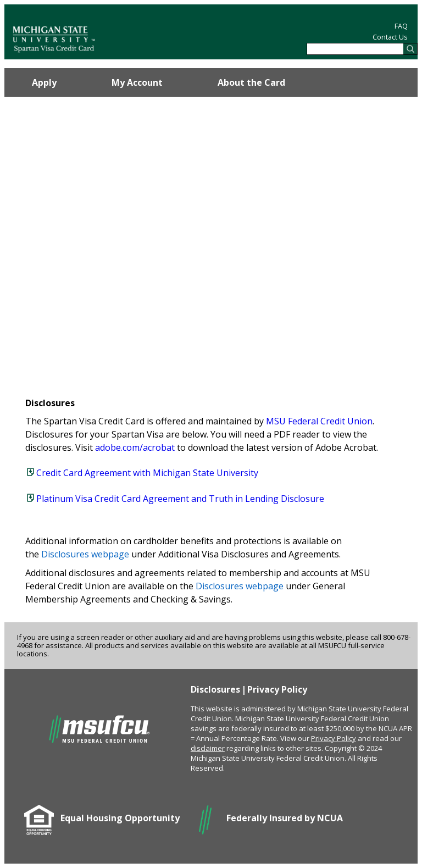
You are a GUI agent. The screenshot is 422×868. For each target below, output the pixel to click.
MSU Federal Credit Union (319, 421)
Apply (44, 82)
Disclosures (215, 689)
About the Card (251, 82)
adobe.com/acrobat (135, 447)
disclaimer (208, 748)
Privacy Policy (277, 689)
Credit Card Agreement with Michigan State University (147, 473)
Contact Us (390, 37)
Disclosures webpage (85, 554)
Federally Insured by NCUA (285, 818)
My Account (137, 82)
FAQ (401, 26)
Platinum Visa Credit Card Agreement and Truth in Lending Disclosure (180, 499)
